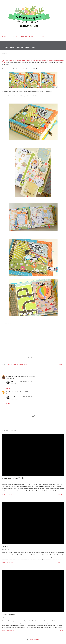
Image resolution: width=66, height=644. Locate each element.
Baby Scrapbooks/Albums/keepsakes (17, 365)
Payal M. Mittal (10, 392)
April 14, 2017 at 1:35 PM (21, 392)
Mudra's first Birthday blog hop (13, 478)
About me (13, 36)
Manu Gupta (14, 381)
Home (4, 36)
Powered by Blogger (33, 640)
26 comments (10, 631)
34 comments (10, 563)
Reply (8, 388)
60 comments (10, 494)
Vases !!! (5, 546)
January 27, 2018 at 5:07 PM (25, 381)
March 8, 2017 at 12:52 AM (28, 376)
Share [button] (61, 365)
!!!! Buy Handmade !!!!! (29, 36)
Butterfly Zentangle (9, 615)
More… (43, 36)
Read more (61, 494)
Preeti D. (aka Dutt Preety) (13, 376)
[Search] (60, 3)
